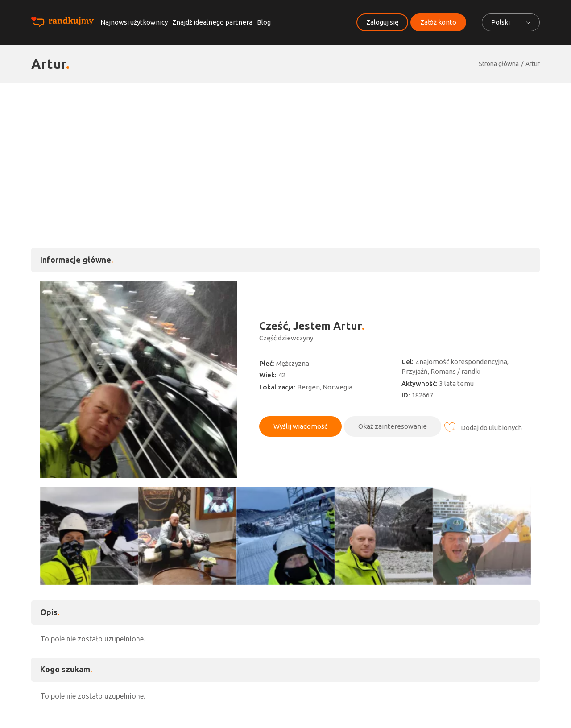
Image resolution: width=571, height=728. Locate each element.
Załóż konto (438, 22)
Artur (533, 64)
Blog (264, 22)
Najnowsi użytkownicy (134, 22)
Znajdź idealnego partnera (212, 22)
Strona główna (499, 64)
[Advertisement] (285, 150)
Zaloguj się (382, 22)
